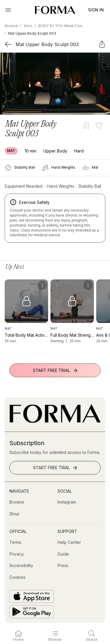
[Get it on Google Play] (32, 612)
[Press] (63, 566)
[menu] (42, 285)
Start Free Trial (56, 370)
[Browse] (17, 502)
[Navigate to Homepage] (55, 10)
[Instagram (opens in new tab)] (67, 502)
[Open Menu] (8, 10)
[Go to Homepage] (55, 421)
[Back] (8, 44)
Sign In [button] (96, 10)
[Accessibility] (21, 566)
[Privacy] (17, 554)
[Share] (102, 44)
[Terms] (15, 542)
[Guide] (63, 554)
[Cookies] (17, 577)
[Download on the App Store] (32, 596)
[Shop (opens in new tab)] (15, 514)
